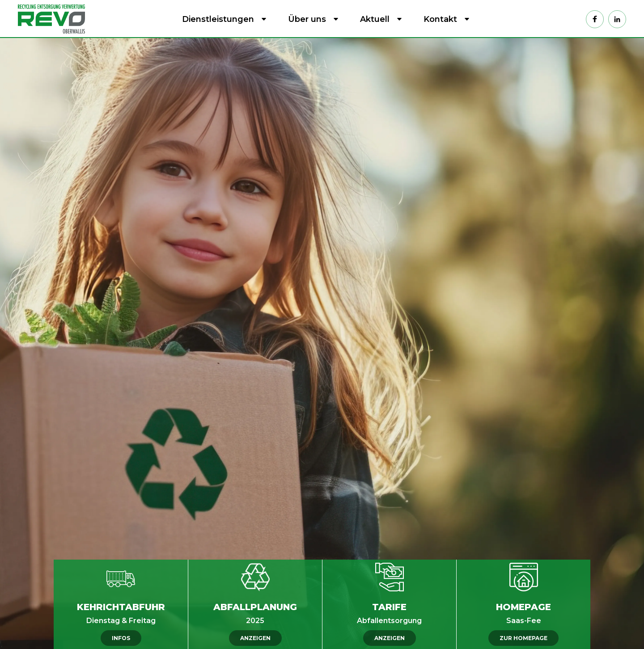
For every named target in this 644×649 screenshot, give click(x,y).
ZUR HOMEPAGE (523, 638)
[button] (222, 19)
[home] (54, 19)
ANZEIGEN (255, 638)
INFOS (121, 638)
